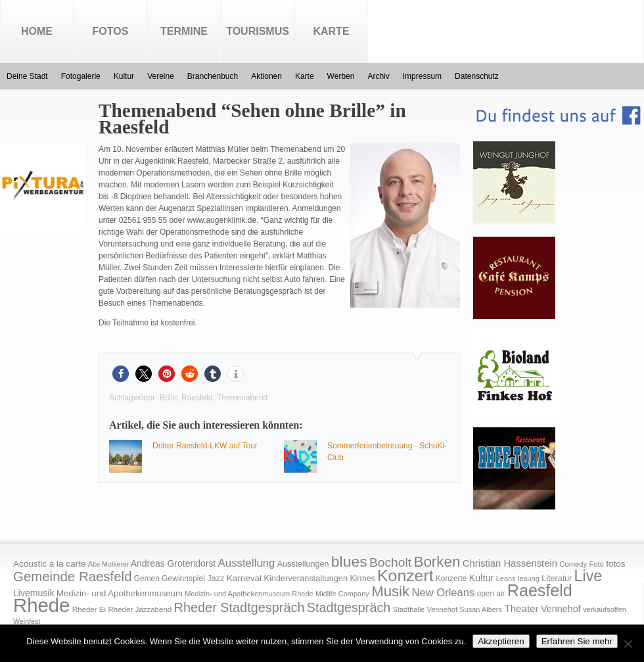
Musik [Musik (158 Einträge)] (390, 591)
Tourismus (258, 31)
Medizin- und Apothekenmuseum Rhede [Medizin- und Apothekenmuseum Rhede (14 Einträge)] (249, 594)
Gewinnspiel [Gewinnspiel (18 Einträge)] (183, 579)
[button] (121, 374)
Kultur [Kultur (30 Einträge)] (482, 578)
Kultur (124, 76)
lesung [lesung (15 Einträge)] (529, 579)
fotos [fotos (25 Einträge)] (615, 564)
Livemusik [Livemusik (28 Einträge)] (34, 593)
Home (37, 31)
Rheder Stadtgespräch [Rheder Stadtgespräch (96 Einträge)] (240, 607)
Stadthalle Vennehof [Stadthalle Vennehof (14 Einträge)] (425, 609)
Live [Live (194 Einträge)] (588, 576)
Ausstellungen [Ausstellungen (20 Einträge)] (303, 564)
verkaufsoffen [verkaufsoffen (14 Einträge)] (605, 609)
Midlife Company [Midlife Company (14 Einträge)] (342, 594)
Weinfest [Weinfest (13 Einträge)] (27, 621)
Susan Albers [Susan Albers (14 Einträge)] (481, 609)
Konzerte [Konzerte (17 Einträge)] (451, 579)
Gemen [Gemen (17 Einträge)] (147, 579)
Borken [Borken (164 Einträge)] (437, 562)
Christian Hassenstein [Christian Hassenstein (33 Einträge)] (510, 563)
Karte (331, 31)
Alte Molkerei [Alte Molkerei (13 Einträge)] (108, 564)
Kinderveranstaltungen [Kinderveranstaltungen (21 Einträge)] (306, 578)
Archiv (378, 76)
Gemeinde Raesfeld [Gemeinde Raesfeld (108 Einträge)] (73, 577)
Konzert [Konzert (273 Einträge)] (405, 576)
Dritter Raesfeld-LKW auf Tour (205, 446)
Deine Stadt (27, 76)
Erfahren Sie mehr (577, 641)
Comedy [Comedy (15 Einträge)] (573, 564)
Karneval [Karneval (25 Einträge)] (244, 578)
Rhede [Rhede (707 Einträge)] (41, 605)
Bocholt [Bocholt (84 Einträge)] (390, 562)
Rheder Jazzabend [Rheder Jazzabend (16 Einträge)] (140, 609)
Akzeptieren (501, 641)
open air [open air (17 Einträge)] (491, 594)
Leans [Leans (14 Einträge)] (506, 579)
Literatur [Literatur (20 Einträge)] (557, 579)
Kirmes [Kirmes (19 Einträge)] (362, 579)
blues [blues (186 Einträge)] (349, 561)
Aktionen (266, 76)
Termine (184, 31)
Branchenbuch (213, 76)
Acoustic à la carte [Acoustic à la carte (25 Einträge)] (49, 564)
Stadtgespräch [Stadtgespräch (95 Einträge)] (349, 607)
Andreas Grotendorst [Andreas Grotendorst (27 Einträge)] (173, 563)
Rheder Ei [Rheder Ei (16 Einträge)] (89, 609)
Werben (341, 76)
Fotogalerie (81, 76)
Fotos (111, 31)
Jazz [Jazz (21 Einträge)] (216, 578)
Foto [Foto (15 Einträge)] (596, 564)
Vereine (161, 76)
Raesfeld (197, 398)
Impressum (422, 76)
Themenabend (242, 398)
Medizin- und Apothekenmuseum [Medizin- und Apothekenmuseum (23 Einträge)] (120, 593)
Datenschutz (477, 76)
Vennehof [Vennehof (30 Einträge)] (561, 609)
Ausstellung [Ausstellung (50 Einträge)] (247, 563)
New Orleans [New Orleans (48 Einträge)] (443, 593)
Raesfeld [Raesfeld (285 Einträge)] (540, 590)
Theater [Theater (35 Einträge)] (521, 608)
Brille (169, 398)
